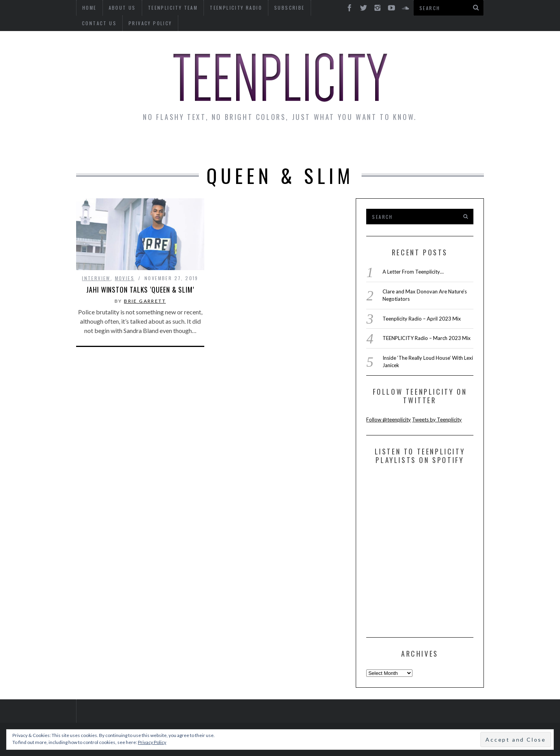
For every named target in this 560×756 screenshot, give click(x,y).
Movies (125, 278)
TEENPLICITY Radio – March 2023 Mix (427, 338)
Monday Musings (278, 144)
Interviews (143, 144)
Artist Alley (205, 144)
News (98, 144)
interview (96, 278)
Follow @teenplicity (389, 420)
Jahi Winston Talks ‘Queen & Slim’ (140, 290)
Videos (460, 144)
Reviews (417, 144)
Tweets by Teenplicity (437, 420)
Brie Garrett (145, 301)
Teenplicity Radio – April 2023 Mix (422, 319)
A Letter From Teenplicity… (413, 272)
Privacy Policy (104, 23)
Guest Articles (357, 144)
